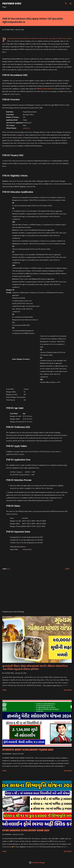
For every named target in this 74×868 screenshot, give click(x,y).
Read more (68, 690)
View (24, 547)
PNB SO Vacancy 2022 (44, 89)
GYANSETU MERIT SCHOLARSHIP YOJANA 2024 (28, 750)
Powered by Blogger (37, 863)
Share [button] (67, 569)
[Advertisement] (37, 591)
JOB (9, 569)
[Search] (66, 3)
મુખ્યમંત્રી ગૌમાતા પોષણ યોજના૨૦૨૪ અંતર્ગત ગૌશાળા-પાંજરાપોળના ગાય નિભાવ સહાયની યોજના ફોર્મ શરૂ (35, 667)
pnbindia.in (26, 128)
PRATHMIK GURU (12, 3)
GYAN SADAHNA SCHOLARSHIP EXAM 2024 (26, 830)
